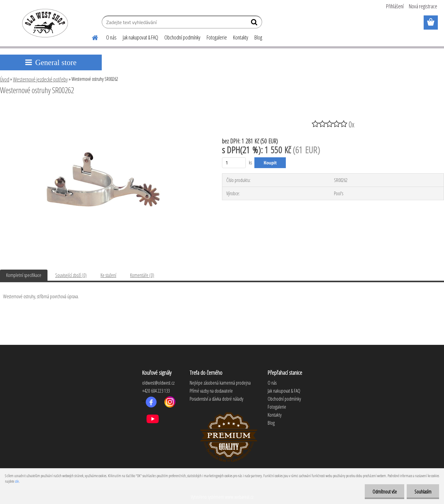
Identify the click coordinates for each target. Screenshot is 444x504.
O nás (111, 37)
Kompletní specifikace (24, 275)
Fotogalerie (217, 37)
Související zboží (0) (71, 275)
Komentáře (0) (142, 275)
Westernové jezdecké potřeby (40, 79)
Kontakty (241, 37)
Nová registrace (423, 6)
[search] (255, 23)
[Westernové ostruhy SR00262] (103, 107)
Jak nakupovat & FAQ (140, 37)
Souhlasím (423, 492)
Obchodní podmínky (182, 37)
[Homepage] (91, 37)
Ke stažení (108, 275)
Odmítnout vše (384, 492)
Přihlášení (395, 6)
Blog (258, 37)
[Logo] (44, 23)
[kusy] (234, 163)
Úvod (5, 79)
